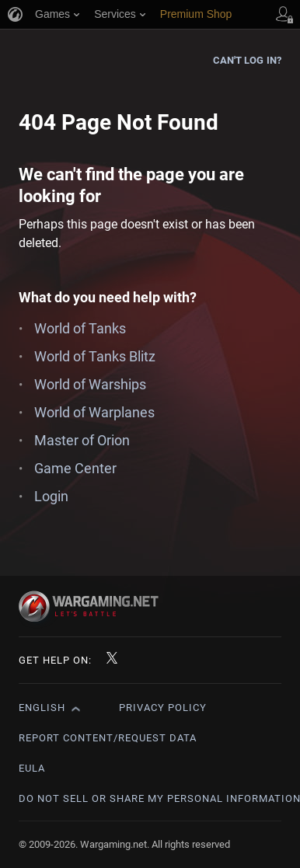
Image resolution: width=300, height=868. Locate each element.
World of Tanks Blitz (95, 356)
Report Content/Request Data (108, 738)
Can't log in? (247, 60)
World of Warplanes (94, 412)
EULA (32, 768)
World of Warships (90, 384)
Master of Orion (82, 440)
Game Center (75, 468)
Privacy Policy (163, 708)
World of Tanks (80, 328)
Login (51, 496)
